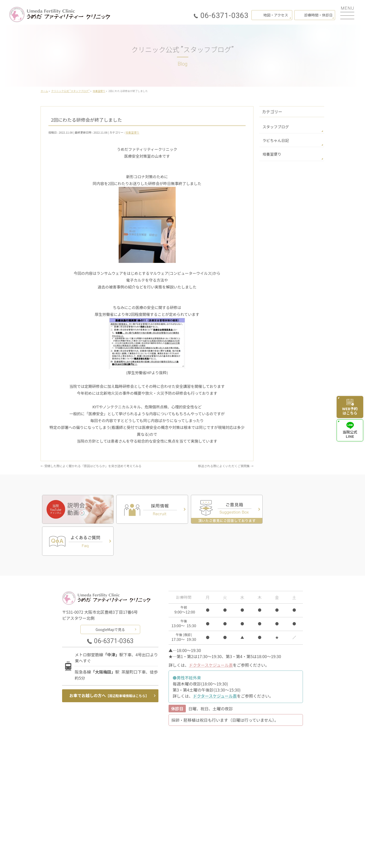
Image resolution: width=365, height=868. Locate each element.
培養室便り (132, 132)
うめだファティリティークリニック (180, 858)
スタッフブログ (275, 126)
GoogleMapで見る (110, 596)
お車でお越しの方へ (109, 663)
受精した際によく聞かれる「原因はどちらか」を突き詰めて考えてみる (91, 466)
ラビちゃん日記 (275, 140)
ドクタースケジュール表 (211, 632)
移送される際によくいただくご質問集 (226, 466)
